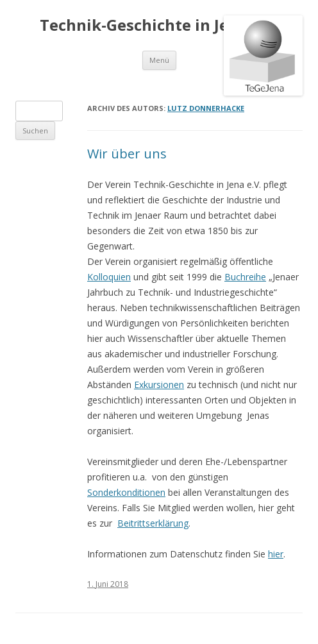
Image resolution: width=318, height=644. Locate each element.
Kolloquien (109, 277)
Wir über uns (127, 154)
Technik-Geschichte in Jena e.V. (159, 25)
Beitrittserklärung (153, 523)
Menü (159, 60)
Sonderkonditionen (126, 492)
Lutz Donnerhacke (206, 108)
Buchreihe (245, 277)
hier (276, 554)
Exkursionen (159, 385)
